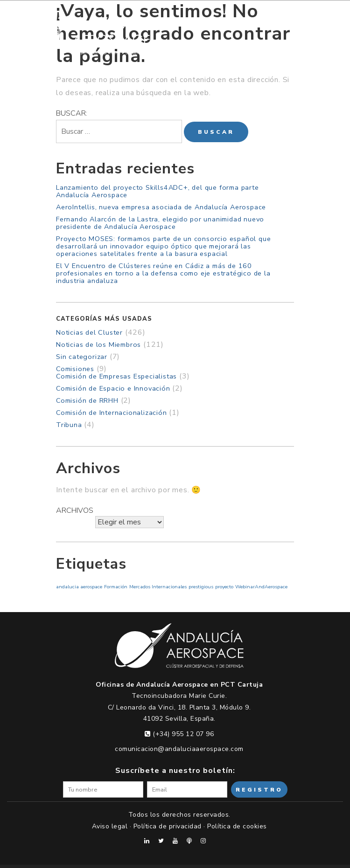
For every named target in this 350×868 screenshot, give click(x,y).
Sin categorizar (82, 357)
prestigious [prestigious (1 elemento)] (201, 587)
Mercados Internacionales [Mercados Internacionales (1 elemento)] (158, 587)
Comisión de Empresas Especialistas (116, 376)
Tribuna (69, 425)
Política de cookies (237, 826)
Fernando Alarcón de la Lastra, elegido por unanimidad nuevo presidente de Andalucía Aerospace (160, 223)
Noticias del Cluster (89, 332)
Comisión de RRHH (87, 400)
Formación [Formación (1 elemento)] (116, 587)
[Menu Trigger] (317, 23)
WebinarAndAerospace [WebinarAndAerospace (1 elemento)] (261, 587)
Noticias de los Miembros (98, 344)
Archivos (75, 510)
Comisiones (75, 369)
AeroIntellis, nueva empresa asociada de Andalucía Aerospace (161, 207)
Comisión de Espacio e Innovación (113, 388)
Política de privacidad (168, 826)
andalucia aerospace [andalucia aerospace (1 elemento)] (79, 587)
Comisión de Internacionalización (112, 413)
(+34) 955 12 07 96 (179, 734)
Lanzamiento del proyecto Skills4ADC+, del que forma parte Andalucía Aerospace (157, 191)
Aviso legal (110, 826)
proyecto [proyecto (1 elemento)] (224, 587)
